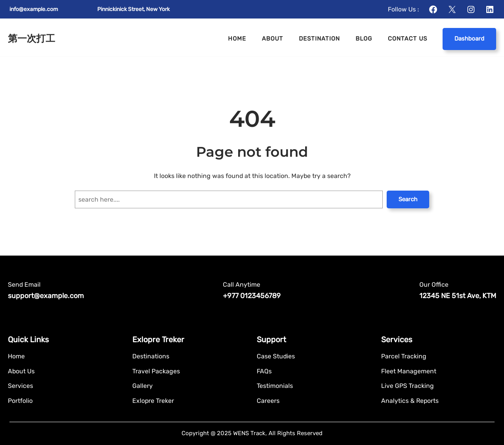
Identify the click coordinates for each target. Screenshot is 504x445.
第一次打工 (31, 38)
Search (408, 199)
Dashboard (469, 39)
